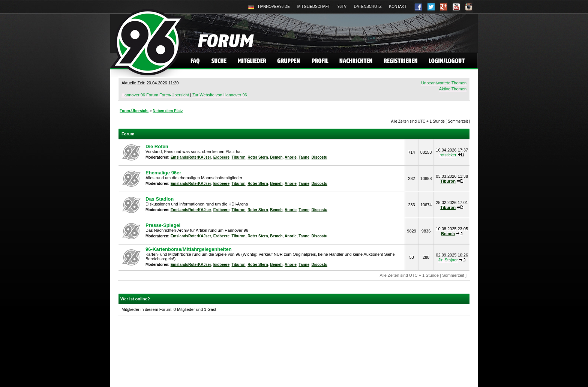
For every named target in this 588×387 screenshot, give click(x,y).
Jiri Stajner (448, 260)
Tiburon (239, 157)
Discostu (319, 157)
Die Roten (157, 146)
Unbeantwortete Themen (444, 83)
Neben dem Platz (168, 111)
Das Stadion (160, 199)
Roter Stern (258, 157)
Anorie (291, 157)
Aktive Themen (453, 89)
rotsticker (448, 155)
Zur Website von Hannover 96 (220, 95)
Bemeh (276, 157)
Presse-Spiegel (163, 225)
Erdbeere (221, 157)
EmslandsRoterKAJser (191, 157)
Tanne (304, 157)
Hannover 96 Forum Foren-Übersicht (155, 95)
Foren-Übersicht (134, 111)
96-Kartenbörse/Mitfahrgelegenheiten (189, 249)
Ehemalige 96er (163, 173)
